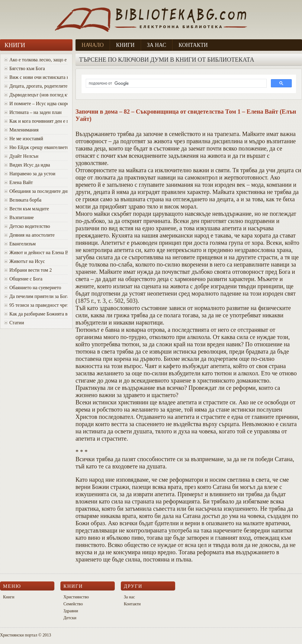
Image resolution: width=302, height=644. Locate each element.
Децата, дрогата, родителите (36, 86)
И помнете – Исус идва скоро (36, 104)
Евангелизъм (20, 244)
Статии (14, 323)
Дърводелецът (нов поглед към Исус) (36, 95)
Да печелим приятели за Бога (36, 296)
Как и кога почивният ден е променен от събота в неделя (36, 121)
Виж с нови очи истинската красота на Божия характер (36, 77)
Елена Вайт (19, 182)
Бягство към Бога (25, 68)
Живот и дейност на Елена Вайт (36, 252)
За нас (157, 45)
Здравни (71, 611)
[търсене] (176, 83)
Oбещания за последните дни (36, 191)
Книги (125, 45)
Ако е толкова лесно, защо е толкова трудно (36, 60)
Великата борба (23, 200)
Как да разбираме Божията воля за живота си (36, 314)
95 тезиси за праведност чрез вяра (36, 305)
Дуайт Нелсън (21, 156)
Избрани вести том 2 (28, 270)
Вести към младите (27, 209)
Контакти (193, 45)
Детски (70, 618)
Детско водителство (27, 226)
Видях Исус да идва (27, 165)
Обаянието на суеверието (33, 288)
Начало (93, 45)
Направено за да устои (30, 174)
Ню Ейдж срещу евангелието (36, 147)
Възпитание (19, 217)
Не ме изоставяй (24, 139)
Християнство (76, 597)
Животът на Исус (25, 261)
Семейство (73, 604)
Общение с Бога (23, 279)
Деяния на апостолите (29, 235)
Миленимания (21, 130)
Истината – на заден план (33, 112)
